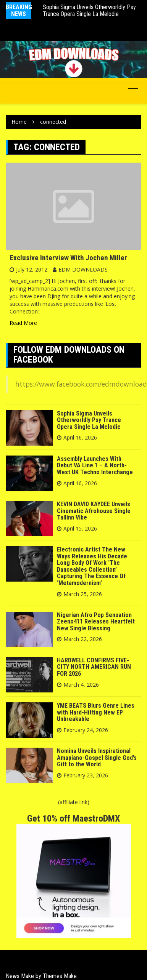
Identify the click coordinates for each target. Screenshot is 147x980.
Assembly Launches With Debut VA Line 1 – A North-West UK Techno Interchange (95, 465)
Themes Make (60, 976)
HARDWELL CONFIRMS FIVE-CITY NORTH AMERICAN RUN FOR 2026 (94, 667)
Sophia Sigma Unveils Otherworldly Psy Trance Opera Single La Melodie (89, 10)
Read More (23, 323)
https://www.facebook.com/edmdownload (81, 384)
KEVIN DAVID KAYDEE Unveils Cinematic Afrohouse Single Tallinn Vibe (94, 511)
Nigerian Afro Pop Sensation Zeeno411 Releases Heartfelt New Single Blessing (96, 622)
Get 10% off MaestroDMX (73, 819)
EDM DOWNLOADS (83, 269)
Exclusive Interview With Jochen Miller (68, 258)
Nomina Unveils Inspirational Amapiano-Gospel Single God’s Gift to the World (97, 758)
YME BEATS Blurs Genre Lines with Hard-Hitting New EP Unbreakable (96, 712)
